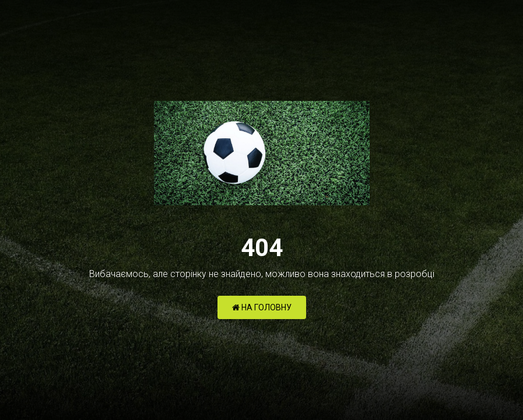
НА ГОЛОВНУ (262, 307)
